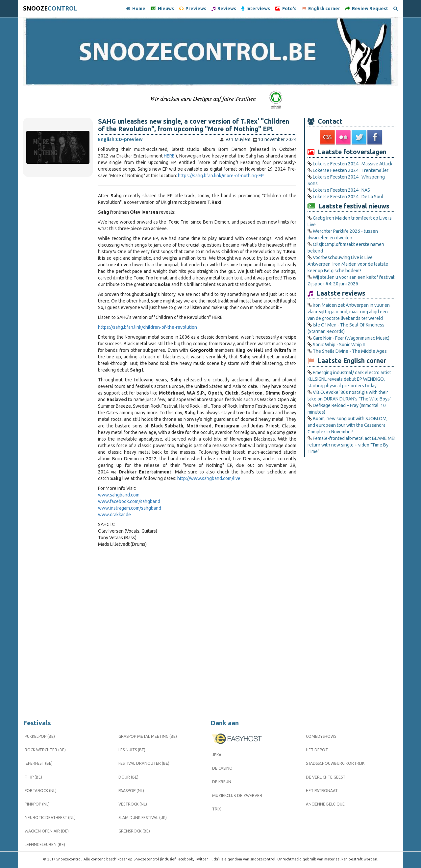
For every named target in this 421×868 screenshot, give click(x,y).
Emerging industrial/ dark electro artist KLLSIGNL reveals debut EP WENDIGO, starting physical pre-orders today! (349, 379)
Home (136, 9)
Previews (193, 9)
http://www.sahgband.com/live (209, 478)
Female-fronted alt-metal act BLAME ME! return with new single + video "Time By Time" (351, 445)
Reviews (224, 9)
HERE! (170, 156)
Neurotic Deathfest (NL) (50, 818)
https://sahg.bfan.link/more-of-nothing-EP (221, 176)
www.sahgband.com (119, 495)
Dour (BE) (128, 777)
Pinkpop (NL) (37, 804)
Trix (217, 809)
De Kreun (222, 782)
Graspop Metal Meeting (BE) (148, 736)
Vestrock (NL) (133, 804)
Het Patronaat (322, 791)
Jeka (217, 755)
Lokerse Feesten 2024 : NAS (341, 190)
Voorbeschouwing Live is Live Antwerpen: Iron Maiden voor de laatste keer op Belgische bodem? (348, 264)
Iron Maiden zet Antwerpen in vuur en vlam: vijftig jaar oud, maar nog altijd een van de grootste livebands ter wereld (349, 312)
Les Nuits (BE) (132, 750)
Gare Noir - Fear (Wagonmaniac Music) (351, 338)
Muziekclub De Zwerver (237, 796)
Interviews (256, 9)
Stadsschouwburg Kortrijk (335, 763)
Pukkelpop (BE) (40, 736)
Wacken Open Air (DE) (47, 831)
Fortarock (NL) (41, 791)
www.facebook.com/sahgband (129, 501)
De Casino (222, 768)
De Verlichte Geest (326, 777)
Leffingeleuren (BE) (45, 844)
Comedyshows (321, 736)
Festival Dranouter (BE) (144, 763)
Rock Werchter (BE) (45, 750)
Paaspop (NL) (131, 791)
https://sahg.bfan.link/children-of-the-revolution (148, 327)
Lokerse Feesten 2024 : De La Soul (348, 197)
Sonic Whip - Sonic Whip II (339, 345)
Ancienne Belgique (325, 804)
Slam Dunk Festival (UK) (143, 818)
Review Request (367, 9)
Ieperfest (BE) (39, 763)
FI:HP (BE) (33, 777)
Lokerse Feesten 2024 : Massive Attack (353, 164)
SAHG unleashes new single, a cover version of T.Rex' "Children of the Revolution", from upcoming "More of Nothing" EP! (194, 125)
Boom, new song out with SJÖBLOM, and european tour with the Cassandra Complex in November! (347, 425)
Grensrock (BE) (134, 831)
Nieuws (162, 9)
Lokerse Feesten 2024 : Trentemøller (351, 170)
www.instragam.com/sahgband (130, 508)
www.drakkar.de (114, 515)
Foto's (286, 9)
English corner (321, 9)
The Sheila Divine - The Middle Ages (350, 351)
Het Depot (317, 750)
